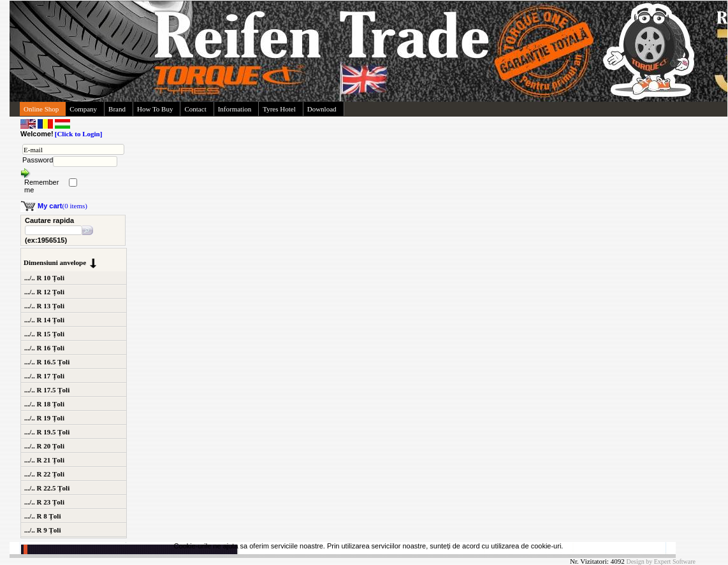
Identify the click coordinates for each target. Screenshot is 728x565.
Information (235, 109)
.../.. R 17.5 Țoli (47, 390)
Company (83, 109)
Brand (117, 109)
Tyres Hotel (279, 109)
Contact (195, 109)
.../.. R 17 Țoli (44, 376)
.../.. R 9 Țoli (42, 530)
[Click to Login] (79, 134)
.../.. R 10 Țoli (44, 278)
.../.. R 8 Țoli (42, 516)
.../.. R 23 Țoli (44, 502)
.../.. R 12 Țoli (44, 292)
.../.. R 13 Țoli (44, 306)
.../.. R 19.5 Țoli (47, 432)
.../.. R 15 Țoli (44, 334)
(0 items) (62, 206)
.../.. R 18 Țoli (44, 404)
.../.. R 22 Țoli (44, 474)
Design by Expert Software (661, 561)
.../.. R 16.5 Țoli (47, 362)
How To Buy (155, 109)
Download (322, 109)
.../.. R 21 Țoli (44, 460)
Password (38, 160)
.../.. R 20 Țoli (44, 446)
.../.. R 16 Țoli (44, 348)
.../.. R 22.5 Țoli (47, 488)
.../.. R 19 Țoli (44, 418)
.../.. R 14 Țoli (44, 320)
